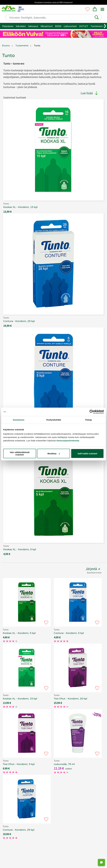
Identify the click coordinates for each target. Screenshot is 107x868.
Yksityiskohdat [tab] (53, 420)
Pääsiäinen (8, 26)
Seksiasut (33, 26)
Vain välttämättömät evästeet (20, 453)
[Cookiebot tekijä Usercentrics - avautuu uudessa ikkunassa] (92, 412)
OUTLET (84, 26)
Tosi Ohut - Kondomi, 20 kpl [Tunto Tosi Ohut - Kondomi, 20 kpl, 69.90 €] (70, 699)
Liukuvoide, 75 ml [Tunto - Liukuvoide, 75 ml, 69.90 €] (64, 764)
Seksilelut (21, 26)
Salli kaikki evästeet (87, 454)
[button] (97, 17)
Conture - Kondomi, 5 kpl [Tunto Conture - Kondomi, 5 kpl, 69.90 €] (69, 633)
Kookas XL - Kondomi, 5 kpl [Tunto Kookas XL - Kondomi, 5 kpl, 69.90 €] (19, 633)
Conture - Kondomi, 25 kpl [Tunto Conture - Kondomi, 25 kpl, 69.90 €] (19, 830)
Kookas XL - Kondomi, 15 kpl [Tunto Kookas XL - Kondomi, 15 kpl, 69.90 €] (20, 699)
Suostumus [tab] (19, 420)
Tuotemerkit (97, 26)
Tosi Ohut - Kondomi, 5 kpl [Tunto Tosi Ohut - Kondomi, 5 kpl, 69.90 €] (19, 764)
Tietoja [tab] (88, 420)
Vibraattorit (47, 26)
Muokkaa (54, 454)
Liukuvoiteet (70, 26)
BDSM (58, 26)
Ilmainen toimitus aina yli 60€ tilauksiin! (53, 2)
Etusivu (6, 46)
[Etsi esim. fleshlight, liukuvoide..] (55, 17)
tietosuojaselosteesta (68, 441)
